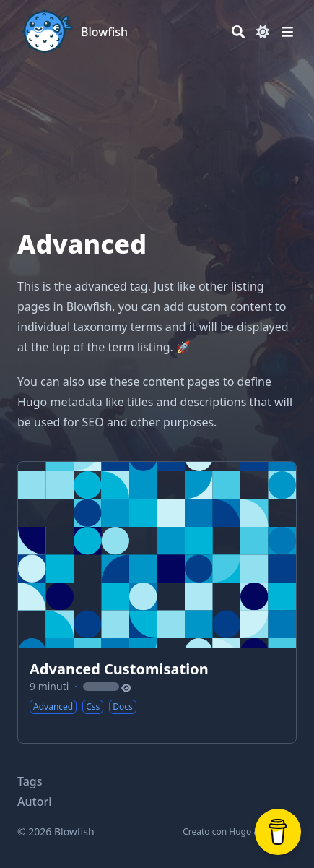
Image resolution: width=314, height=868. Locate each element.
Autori (35, 802)
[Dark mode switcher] (263, 32)
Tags (30, 781)
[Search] (238, 32)
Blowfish (104, 32)
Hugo (240, 832)
